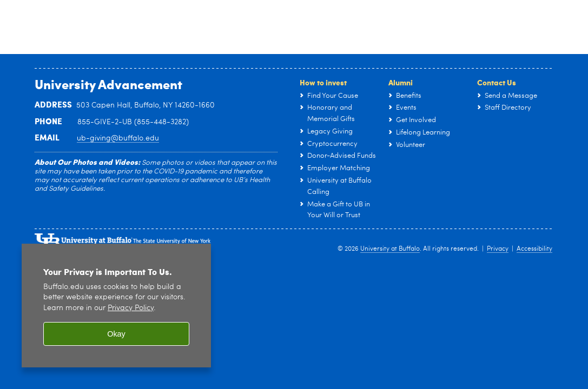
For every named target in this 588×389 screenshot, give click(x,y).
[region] (116, 306)
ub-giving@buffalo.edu (118, 138)
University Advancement (108, 84)
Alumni (401, 82)
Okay (116, 334)
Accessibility (534, 249)
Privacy (498, 249)
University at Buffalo (390, 249)
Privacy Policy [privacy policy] (131, 308)
